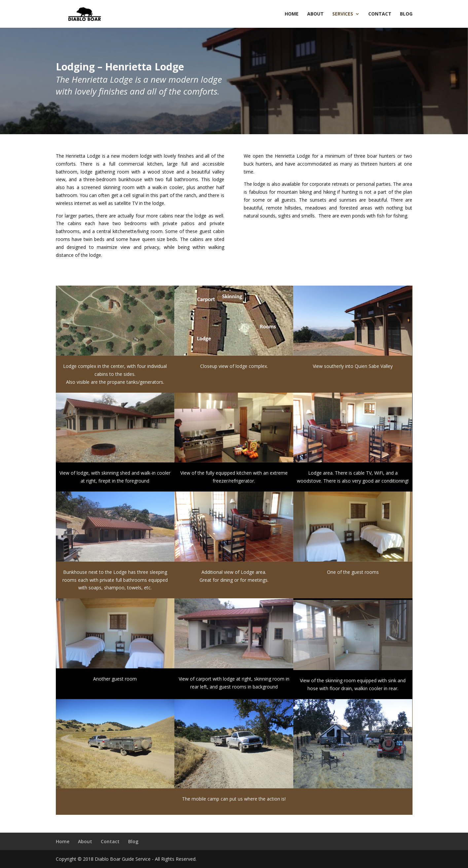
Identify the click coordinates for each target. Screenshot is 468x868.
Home (292, 14)
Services (343, 14)
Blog (406, 14)
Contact (380, 14)
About (315, 14)
